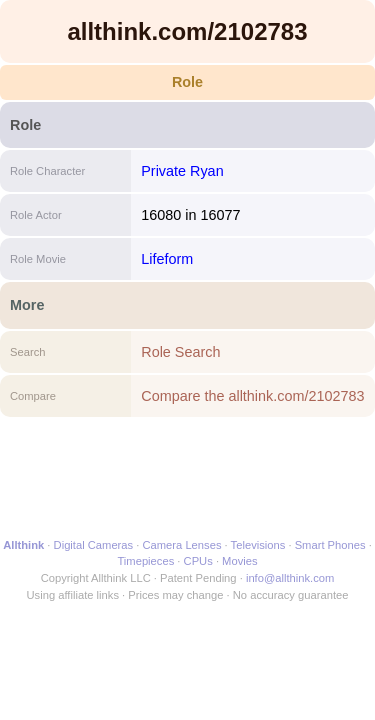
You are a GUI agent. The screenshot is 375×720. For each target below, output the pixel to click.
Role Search (180, 352)
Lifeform (167, 259)
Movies (239, 561)
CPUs (198, 561)
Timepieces (145, 561)
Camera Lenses (182, 545)
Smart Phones (330, 545)
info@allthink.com (290, 578)
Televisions (258, 545)
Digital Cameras (94, 545)
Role (187, 82)
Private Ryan (182, 171)
